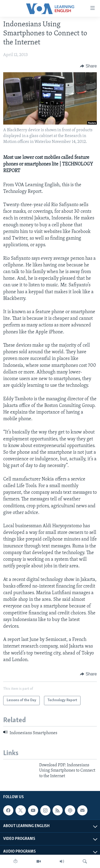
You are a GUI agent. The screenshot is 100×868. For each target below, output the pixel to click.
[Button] (88, 66)
